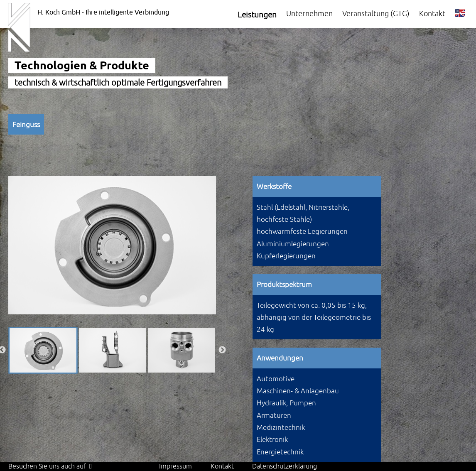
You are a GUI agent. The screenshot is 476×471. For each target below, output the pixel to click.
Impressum (175, 466)
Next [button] (222, 350)
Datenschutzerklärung (285, 466)
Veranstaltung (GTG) (376, 13)
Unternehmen (309, 13)
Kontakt (432, 13)
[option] (112, 245)
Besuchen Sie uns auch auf (50, 466)
